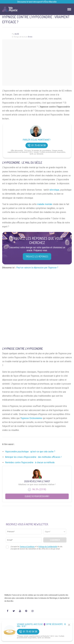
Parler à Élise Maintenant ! (37, 140)
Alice (17, 34)
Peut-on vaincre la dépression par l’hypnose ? (37, 268)
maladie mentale (45, 204)
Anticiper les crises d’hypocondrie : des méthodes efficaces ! (33, 457)
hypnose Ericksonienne (32, 418)
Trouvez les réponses (37, 256)
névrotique (54, 190)
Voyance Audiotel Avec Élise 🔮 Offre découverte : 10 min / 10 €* (41, 625)
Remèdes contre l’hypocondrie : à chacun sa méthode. (30, 462)
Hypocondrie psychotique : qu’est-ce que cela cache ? (30, 452)
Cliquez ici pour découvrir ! (37, 496)
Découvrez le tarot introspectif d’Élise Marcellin (37, 2)
